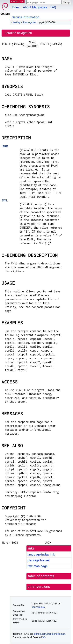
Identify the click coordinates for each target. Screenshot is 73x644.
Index (16, 7)
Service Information (26, 17)
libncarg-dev (29, 22)
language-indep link (41, 554)
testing (17, 22)
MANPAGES (17, 1)
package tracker (39, 560)
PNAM (5, 146)
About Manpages (35, 7)
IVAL (5, 200)
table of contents (41, 576)
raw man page (37, 566)
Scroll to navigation (18, 33)
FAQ (53, 7)
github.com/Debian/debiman (50, 634)
